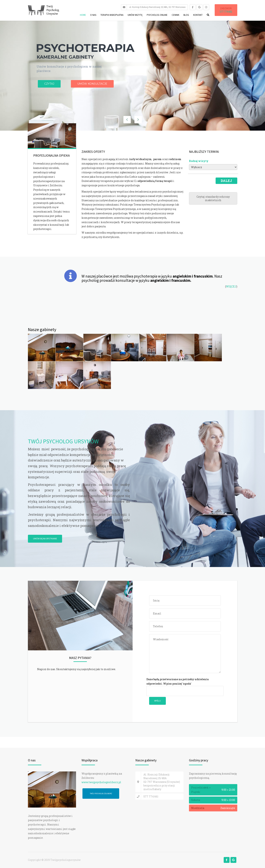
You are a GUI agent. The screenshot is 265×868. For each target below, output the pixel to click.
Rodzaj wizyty (199, 161)
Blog (186, 15)
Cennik (175, 15)
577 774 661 (226, 12)
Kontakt (198, 15)
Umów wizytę (135, 15)
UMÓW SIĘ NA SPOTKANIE (45, 539)
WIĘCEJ (231, 286)
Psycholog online (157, 15)
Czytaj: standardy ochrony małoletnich (213, 198)
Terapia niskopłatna (112, 15)
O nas (93, 15)
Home (83, 15)
